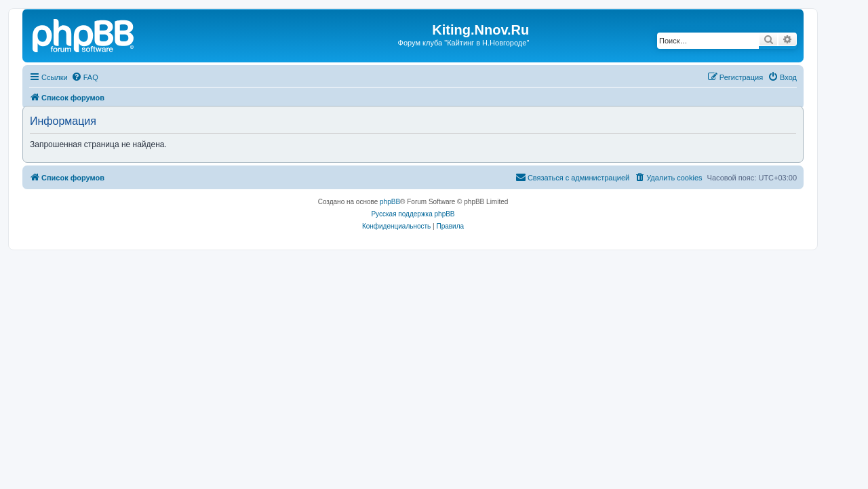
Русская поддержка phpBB (413, 214)
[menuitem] (85, 77)
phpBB (390, 202)
